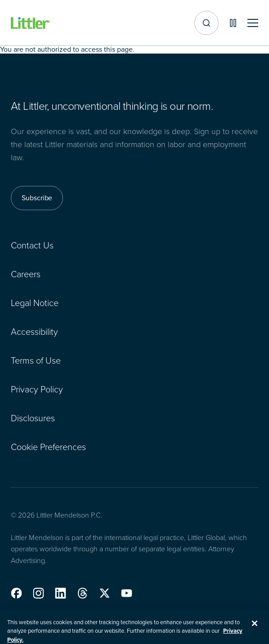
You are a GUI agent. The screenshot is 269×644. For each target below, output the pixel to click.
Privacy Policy (37, 389)
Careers (26, 274)
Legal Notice (35, 303)
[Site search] (206, 23)
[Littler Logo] (31, 23)
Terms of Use (36, 360)
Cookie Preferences (48, 447)
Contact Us (32, 245)
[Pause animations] (233, 23)
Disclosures (33, 418)
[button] (16, 593)
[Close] (255, 628)
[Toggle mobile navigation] (253, 23)
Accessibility (34, 332)
